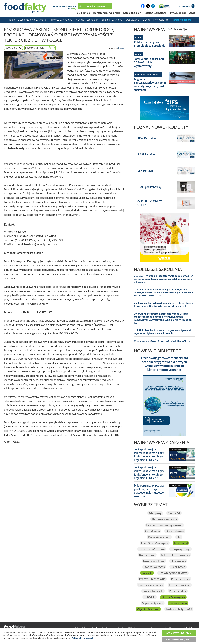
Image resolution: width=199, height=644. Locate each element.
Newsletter (189, 627)
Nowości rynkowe (154, 561)
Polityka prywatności (127, 627)
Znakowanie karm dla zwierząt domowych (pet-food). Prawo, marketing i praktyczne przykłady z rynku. (163, 305)
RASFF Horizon (147, 154)
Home (11, 20)
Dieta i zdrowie (175, 531)
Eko (179, 537)
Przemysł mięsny (181, 579)
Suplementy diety (153, 603)
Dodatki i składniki (159, 537)
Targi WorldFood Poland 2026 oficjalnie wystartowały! (149, 62)
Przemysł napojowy (180, 585)
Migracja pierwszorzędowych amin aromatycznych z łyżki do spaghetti (150, 84)
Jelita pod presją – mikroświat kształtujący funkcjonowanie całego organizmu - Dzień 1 (149, 473)
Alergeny (155, 513)
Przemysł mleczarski (151, 585)
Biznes (146, 20)
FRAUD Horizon (147, 138)
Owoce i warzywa (154, 567)
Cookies (170, 627)
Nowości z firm (161, 20)
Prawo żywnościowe (173, 573)
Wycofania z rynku (148, 609)
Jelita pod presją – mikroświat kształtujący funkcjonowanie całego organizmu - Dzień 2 (149, 455)
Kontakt (152, 627)
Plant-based (178, 567)
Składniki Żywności (112, 20)
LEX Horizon (145, 171)
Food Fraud (181, 543)
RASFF (150, 597)
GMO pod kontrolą (149, 187)
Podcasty (147, 573)
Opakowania (133, 20)
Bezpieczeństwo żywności (164, 525)
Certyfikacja (152, 531)
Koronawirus (147, 555)
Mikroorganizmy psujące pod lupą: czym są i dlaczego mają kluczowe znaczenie (149, 491)
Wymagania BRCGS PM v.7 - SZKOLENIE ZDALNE (162, 341)
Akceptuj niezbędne (178, 639)
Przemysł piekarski (153, 591)
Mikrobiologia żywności (175, 555)
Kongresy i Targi (180, 549)
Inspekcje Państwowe (152, 549)
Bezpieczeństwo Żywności (32, 20)
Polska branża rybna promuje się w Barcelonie (150, 44)
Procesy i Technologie (87, 20)
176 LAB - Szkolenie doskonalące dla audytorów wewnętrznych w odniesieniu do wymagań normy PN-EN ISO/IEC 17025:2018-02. (164, 293)
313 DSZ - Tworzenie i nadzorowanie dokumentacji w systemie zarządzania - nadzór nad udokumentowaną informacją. (163, 279)
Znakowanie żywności (179, 609)
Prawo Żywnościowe (61, 20)
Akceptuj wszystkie (178, 633)
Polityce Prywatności (82, 638)
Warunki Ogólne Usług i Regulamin (88, 627)
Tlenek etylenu (178, 603)
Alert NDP (174, 513)
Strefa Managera (182, 20)
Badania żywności (164, 519)
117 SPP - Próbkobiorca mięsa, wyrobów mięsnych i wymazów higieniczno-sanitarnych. (162, 332)
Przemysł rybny (178, 591)
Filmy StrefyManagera (155, 543)
